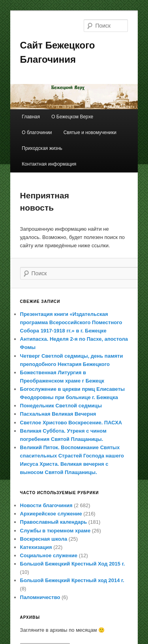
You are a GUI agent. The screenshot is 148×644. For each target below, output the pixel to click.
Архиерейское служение (51, 514)
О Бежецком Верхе (72, 117)
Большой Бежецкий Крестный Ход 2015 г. (73, 564)
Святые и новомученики (90, 133)
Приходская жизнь (42, 148)
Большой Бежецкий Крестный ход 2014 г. (72, 580)
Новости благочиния (46, 505)
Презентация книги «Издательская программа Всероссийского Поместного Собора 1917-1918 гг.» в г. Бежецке (71, 322)
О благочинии (37, 133)
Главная (31, 117)
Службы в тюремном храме (55, 531)
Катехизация (36, 547)
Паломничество (40, 597)
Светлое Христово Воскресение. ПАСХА (71, 423)
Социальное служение (49, 555)
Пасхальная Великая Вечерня (58, 414)
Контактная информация (49, 164)
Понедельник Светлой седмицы (61, 406)
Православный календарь (54, 522)
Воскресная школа (44, 539)
